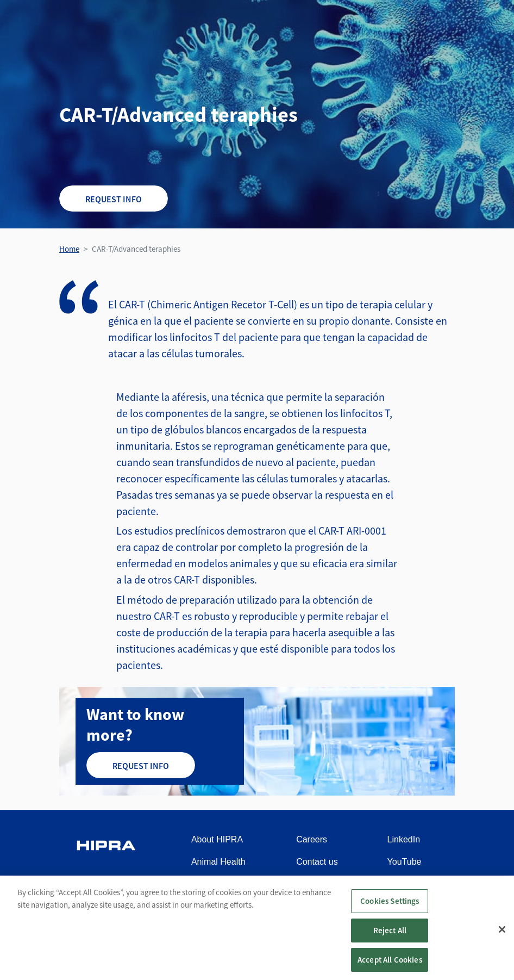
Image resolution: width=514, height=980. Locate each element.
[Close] (502, 935)
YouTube (405, 862)
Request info (114, 199)
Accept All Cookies (390, 965)
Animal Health (218, 862)
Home (69, 249)
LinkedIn (404, 839)
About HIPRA (217, 839)
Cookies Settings (390, 906)
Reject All (390, 936)
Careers (312, 839)
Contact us (317, 862)
